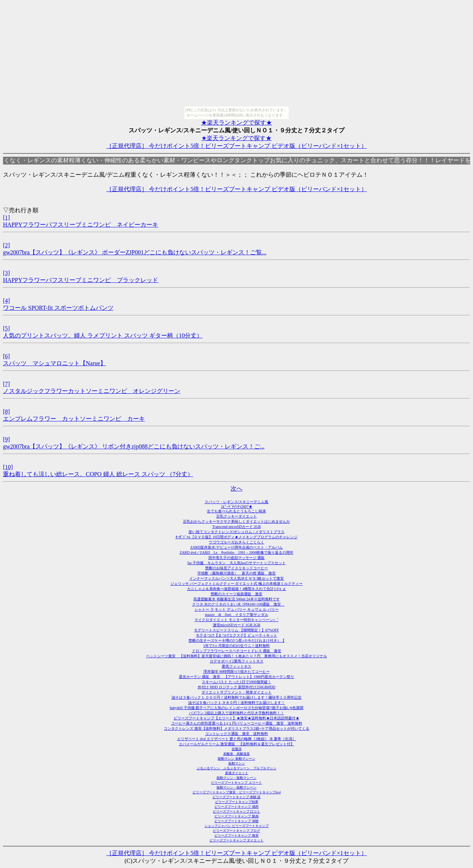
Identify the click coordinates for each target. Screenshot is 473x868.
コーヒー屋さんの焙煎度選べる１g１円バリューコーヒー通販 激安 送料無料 (237, 723)
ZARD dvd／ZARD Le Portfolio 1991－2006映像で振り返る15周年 (236, 552)
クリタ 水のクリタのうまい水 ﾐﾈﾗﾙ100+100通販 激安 (239, 604)
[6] (6, 356)
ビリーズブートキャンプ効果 (237, 802)
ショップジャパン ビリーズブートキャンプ (236, 826)
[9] (6, 439)
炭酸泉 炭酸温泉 (236, 754)
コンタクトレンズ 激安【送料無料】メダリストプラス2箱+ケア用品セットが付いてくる (236, 728)
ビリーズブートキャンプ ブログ (236, 831)
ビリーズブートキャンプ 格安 (236, 835)
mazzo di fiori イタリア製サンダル (236, 615)
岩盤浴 (237, 749)
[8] (6, 412)
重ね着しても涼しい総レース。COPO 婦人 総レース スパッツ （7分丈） (98, 474)
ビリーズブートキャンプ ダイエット (236, 840)
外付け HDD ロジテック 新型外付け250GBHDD (236, 687)
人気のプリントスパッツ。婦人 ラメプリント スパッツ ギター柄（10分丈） (103, 335)
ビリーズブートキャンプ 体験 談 (237, 797)
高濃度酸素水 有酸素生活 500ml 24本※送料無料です (236, 599)
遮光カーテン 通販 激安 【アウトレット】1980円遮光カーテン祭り (237, 677)
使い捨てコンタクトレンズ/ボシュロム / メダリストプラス (237, 532)
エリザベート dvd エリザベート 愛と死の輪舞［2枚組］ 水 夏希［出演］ (237, 739)
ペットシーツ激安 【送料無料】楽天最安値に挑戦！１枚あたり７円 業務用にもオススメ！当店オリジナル (236, 656)
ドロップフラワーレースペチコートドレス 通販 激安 (237, 651)
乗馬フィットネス (236, 666)
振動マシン (237, 763)
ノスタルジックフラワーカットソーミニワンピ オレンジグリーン (92, 391)
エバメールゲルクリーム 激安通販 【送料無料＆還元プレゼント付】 (237, 744)
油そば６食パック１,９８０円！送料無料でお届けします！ (237, 703)
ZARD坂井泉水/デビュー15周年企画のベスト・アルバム (236, 547)
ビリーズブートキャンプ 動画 (236, 816)
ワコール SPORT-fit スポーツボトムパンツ (58, 308)
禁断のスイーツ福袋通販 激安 (236, 594)
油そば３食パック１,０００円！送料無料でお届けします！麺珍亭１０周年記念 (237, 697)
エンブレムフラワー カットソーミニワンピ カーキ (74, 419)
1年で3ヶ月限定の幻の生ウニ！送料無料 (236, 646)
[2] (6, 245)
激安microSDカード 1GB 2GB (237, 625)
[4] (6, 301)
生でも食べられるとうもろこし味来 (236, 511)
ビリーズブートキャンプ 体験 (236, 821)
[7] (6, 384)
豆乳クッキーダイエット (236, 516)
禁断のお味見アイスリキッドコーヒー (236, 568)
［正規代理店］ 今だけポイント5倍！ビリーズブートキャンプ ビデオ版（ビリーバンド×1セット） (236, 146)
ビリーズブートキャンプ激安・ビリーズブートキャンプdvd (237, 792)
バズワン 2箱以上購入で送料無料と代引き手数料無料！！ (236, 713)
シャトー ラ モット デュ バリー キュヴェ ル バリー (236, 609)
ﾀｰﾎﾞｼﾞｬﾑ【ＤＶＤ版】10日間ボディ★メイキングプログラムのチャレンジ (236, 537)
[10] (8, 467)
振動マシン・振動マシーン (236, 778)
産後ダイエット (237, 773)
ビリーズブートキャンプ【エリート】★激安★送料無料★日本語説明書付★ (236, 718)
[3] (6, 273)
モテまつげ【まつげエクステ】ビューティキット (236, 635)
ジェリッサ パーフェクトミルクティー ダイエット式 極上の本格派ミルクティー (236, 584)
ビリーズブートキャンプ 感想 (236, 807)
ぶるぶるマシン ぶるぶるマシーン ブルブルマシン (236, 768)
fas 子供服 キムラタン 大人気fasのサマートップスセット (236, 563)
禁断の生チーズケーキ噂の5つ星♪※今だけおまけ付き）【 (236, 640)
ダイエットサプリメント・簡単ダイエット (236, 692)
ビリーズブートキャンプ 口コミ (236, 811)
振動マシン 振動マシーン (236, 759)
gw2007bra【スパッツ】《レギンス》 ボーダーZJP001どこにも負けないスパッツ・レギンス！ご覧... (135, 252)
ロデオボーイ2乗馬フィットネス (237, 661)
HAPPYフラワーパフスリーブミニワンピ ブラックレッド (81, 280)
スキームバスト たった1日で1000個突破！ (236, 682)
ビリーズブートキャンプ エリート (236, 783)
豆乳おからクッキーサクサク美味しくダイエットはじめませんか (236, 521)
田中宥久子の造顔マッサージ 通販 (237, 558)
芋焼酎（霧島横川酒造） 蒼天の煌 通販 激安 (237, 573)
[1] (6, 218)
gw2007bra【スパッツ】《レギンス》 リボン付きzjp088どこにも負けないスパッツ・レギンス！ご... (134, 446)
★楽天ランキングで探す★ (236, 123)
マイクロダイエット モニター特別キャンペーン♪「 (236, 620)
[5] (6, 328)
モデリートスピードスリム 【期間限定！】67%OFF (236, 630)
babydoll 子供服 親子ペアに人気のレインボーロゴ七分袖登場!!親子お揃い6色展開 (236, 708)
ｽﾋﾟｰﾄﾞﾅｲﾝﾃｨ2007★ (237, 507)
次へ (236, 489)
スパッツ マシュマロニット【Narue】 (55, 363)
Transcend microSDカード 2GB (236, 527)
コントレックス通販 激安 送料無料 (236, 734)
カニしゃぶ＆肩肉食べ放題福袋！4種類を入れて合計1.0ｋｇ (236, 589)
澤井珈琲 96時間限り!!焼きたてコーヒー (236, 672)
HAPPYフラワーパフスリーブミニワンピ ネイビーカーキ (81, 225)
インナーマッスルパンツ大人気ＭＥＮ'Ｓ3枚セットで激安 (237, 578)
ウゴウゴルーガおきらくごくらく (236, 542)
